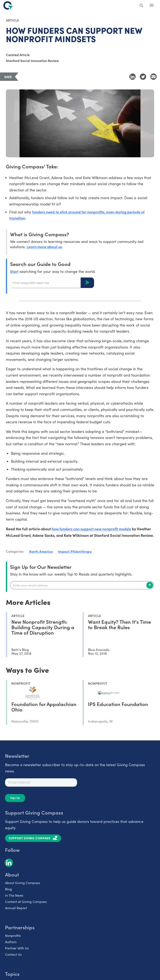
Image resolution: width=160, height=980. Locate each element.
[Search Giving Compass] (142, 6)
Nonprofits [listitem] (13, 936)
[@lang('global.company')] (8, 5)
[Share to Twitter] (143, 77)
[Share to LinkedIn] (132, 77)
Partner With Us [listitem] (17, 948)
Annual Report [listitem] (16, 908)
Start (14, 272)
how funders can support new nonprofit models (92, 529)
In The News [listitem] (14, 895)
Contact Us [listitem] (13, 955)
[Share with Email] (153, 77)
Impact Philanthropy (75, 552)
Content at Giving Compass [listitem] (26, 902)
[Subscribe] (150, 586)
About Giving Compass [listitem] (22, 883)
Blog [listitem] (9, 889)
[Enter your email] (82, 586)
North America (41, 552)
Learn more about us (44, 247)
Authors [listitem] (11, 942)
